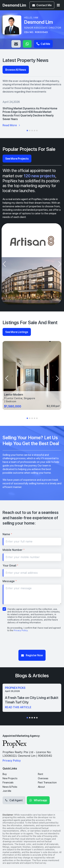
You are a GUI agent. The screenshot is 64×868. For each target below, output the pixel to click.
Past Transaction (47, 783)
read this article (18, 707)
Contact (42, 5)
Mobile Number (14, 550)
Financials (8, 783)
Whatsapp (27, 44)
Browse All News (16, 70)
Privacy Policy (21, 630)
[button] (27, 131)
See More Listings (17, 332)
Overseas (43, 778)
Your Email (10, 566)
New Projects (10, 778)
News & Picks (10, 787)
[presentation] (4, 264)
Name (7, 534)
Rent (41, 774)
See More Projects (17, 158)
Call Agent (14, 800)
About (41, 787)
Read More (11, 125)
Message (10, 581)
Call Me (43, 44)
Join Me (7, 791)
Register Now (32, 655)
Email (16, 44)
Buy (5, 774)
